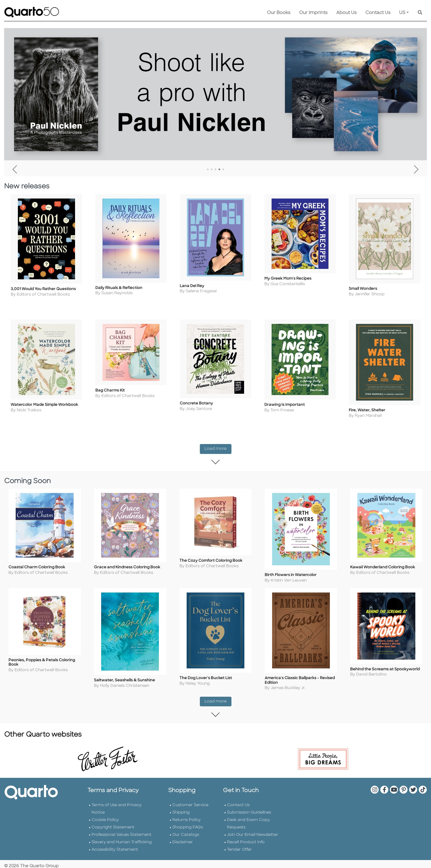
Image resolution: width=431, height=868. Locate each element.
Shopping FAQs (188, 834)
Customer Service (190, 811)
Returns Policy (187, 826)
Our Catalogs (186, 841)
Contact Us (378, 13)
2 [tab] (212, 170)
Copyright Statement (113, 834)
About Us (346, 13)
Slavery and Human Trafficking (122, 849)
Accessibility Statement (115, 856)
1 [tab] (208, 170)
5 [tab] (223, 170)
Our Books (279, 13)
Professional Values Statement (121, 841)
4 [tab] (219, 170)
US (402, 13)
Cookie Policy (105, 826)
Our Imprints (313, 13)
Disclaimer (183, 849)
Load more (218, 455)
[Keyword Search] (420, 13)
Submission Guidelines (249, 819)
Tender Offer (239, 856)
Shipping (181, 819)
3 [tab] (215, 170)
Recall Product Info (246, 849)
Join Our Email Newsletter (253, 841)
